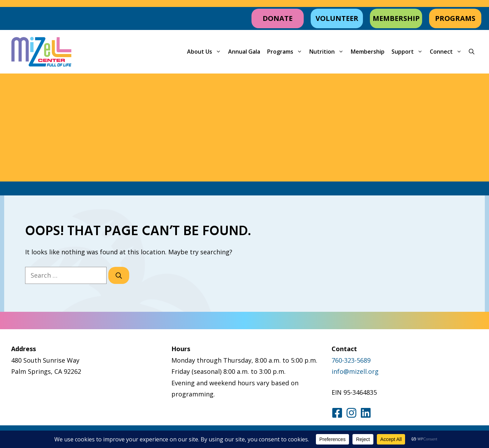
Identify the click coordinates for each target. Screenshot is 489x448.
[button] (472, 52)
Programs (286, 52)
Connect (448, 52)
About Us (206, 52)
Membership (368, 52)
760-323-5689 (351, 360)
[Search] (119, 275)
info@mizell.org (355, 371)
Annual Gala (244, 52)
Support (409, 52)
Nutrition (328, 52)
